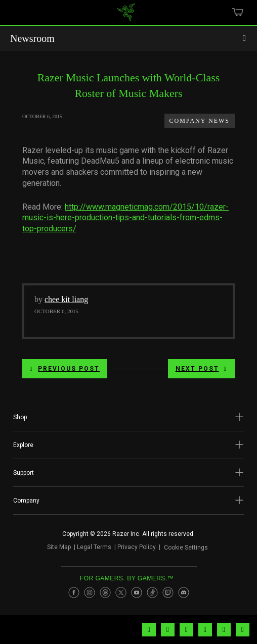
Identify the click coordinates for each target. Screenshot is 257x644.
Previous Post (65, 369)
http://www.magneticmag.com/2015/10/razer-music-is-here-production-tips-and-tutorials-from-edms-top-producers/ (125, 218)
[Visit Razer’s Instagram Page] (90, 592)
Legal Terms (94, 547)
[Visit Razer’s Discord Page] (184, 592)
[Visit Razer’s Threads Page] (105, 592)
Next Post (201, 369)
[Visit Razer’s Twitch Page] (168, 592)
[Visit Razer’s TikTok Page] (152, 592)
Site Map (59, 547)
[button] (128, 417)
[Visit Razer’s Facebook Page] (74, 592)
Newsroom (32, 38)
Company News (200, 121)
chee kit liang (66, 299)
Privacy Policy (137, 547)
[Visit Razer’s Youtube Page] (137, 592)
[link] (126, 16)
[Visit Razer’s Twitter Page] (121, 592)
